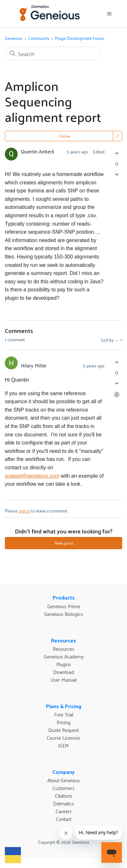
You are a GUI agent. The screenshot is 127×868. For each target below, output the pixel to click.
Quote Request (63, 730)
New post (64, 543)
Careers (64, 811)
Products (64, 597)
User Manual (63, 680)
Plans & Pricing (64, 706)
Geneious (14, 38)
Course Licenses (63, 738)
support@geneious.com (32, 476)
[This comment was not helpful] (117, 383)
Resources (63, 640)
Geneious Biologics (63, 614)
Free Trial (64, 714)
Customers (63, 788)
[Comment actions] (117, 394)
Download (63, 672)
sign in (24, 511)
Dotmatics (63, 803)
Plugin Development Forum (80, 38)
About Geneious (63, 780)
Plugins (64, 664)
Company (63, 772)
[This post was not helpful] (117, 174)
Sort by (110, 340)
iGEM (63, 745)
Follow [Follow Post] (64, 136)
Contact (64, 819)
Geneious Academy (64, 656)
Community (39, 38)
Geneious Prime (64, 606)
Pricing (63, 722)
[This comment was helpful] (117, 362)
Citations (64, 796)
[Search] (53, 54)
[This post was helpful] (117, 153)
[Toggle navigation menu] (109, 14)
